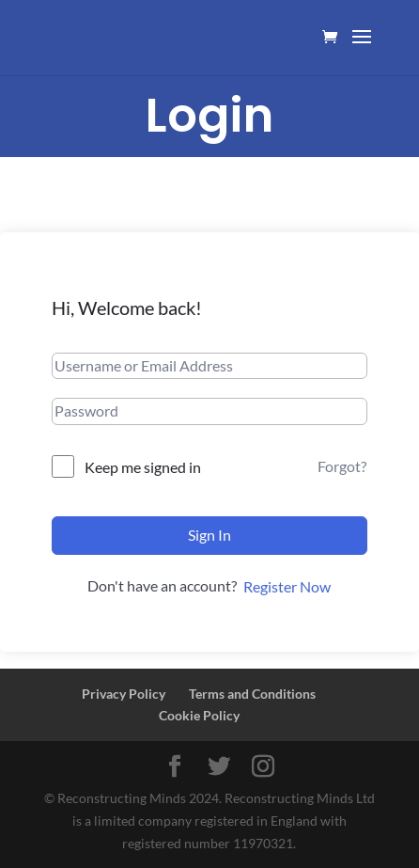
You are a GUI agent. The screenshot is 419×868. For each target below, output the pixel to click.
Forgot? (342, 466)
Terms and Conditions (252, 694)
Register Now (287, 586)
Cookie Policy (199, 715)
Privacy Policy (124, 694)
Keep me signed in (143, 467)
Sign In (209, 535)
